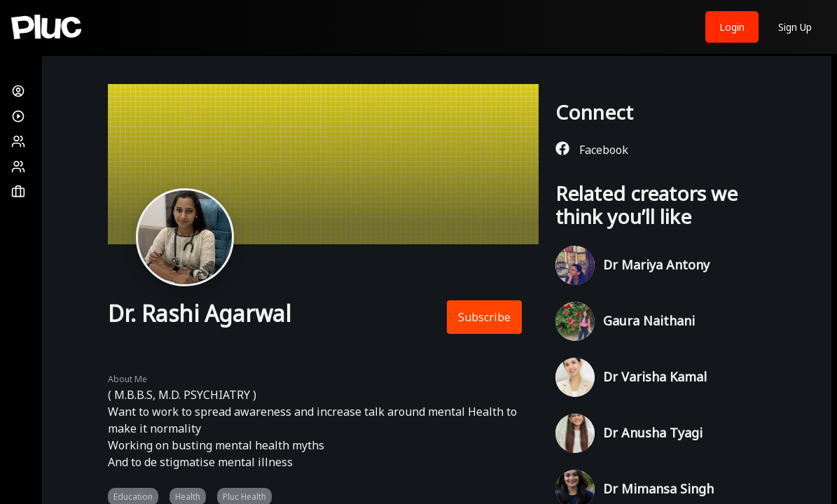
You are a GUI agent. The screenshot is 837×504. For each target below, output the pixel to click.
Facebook (592, 149)
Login (732, 27)
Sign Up (795, 27)
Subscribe (484, 317)
